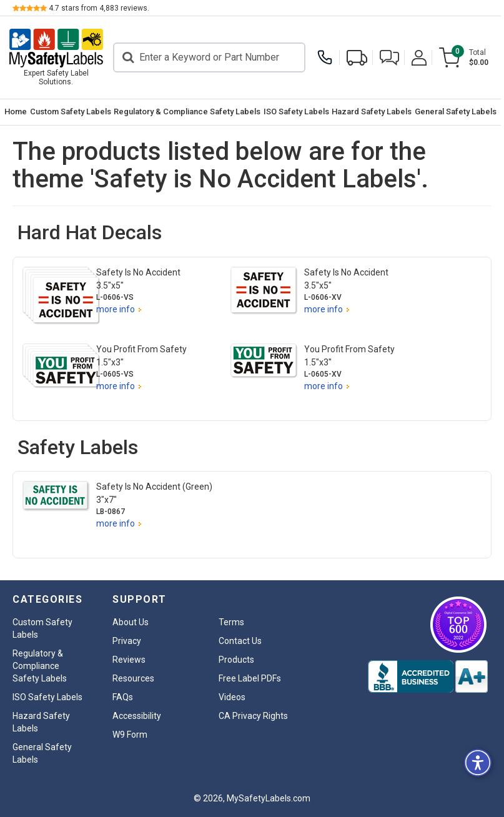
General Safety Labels (458, 111)
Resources (133, 678)
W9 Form (130, 735)
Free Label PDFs (250, 678)
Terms (231, 622)
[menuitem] (16, 112)
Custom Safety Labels (71, 111)
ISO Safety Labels (298, 111)
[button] (393, 58)
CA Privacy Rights (253, 716)
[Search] (211, 57)
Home (16, 111)
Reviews (129, 660)
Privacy (127, 641)
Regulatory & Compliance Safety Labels (188, 111)
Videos (232, 697)
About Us (131, 622)
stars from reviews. (99, 8)
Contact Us (240, 641)
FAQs (123, 697)
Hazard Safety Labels (374, 111)
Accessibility (137, 716)
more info (116, 309)
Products (236, 660)
